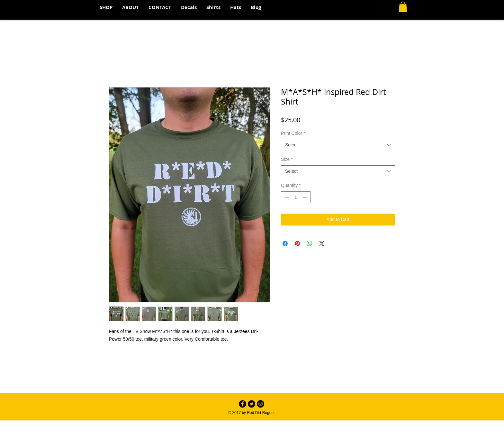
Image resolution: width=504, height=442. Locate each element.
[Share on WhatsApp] (310, 244)
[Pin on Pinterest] (297, 244)
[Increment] (306, 197)
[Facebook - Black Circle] (243, 404)
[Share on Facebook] (285, 244)
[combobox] (338, 145)
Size (287, 159)
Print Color (293, 133)
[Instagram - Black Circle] (261, 404)
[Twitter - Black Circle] (252, 404)
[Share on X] (322, 244)
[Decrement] (286, 197)
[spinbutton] (296, 197)
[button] (403, 7)
